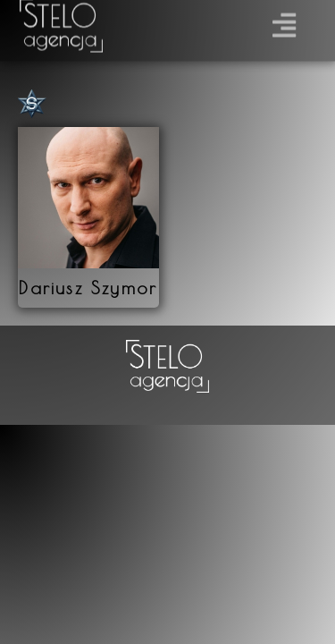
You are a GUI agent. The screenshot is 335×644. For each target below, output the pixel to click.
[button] (285, 21)
